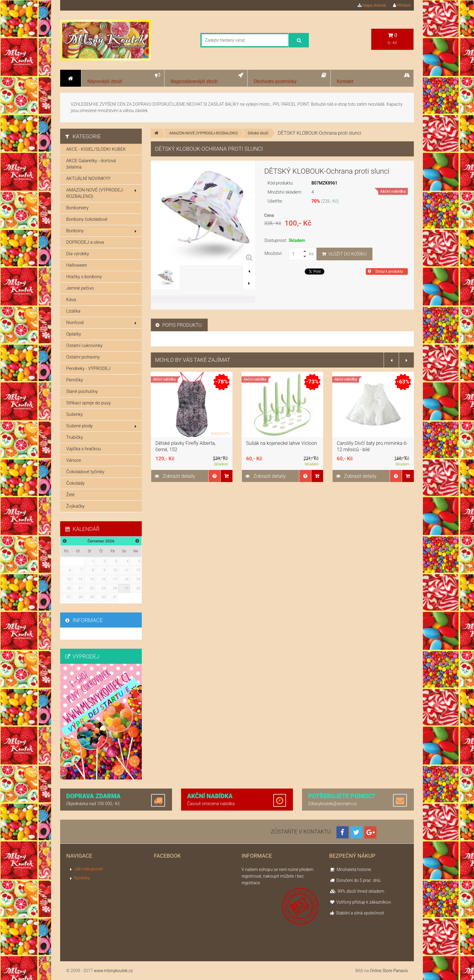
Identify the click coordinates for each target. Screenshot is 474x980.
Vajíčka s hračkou (83, 449)
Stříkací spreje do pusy (88, 403)
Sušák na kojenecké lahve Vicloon (282, 443)
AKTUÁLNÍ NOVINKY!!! (88, 178)
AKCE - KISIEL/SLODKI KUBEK (96, 149)
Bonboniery (77, 208)
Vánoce (74, 460)
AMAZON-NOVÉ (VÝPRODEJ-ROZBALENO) (204, 133)
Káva (71, 300)
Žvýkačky (75, 506)
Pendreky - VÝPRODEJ (88, 368)
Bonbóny (101, 231)
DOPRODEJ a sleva (85, 242)
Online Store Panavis (389, 971)
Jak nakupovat (89, 869)
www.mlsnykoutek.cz (113, 971)
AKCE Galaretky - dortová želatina (91, 164)
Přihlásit (402, 5)
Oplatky (74, 334)
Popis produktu (179, 325)
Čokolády (75, 483)
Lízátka (73, 311)
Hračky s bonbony (84, 277)
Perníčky (75, 380)
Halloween (77, 265)
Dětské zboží (258, 133)
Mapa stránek (372, 5)
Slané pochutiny (82, 391)
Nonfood (101, 323)
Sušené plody (101, 426)
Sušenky (75, 414)
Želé (70, 495)
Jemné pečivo (80, 288)
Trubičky (75, 437)
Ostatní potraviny (83, 357)
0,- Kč (392, 39)
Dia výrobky (78, 254)
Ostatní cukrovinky (84, 345)
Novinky (82, 878)
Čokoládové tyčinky (85, 472)
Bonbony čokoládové (87, 219)
